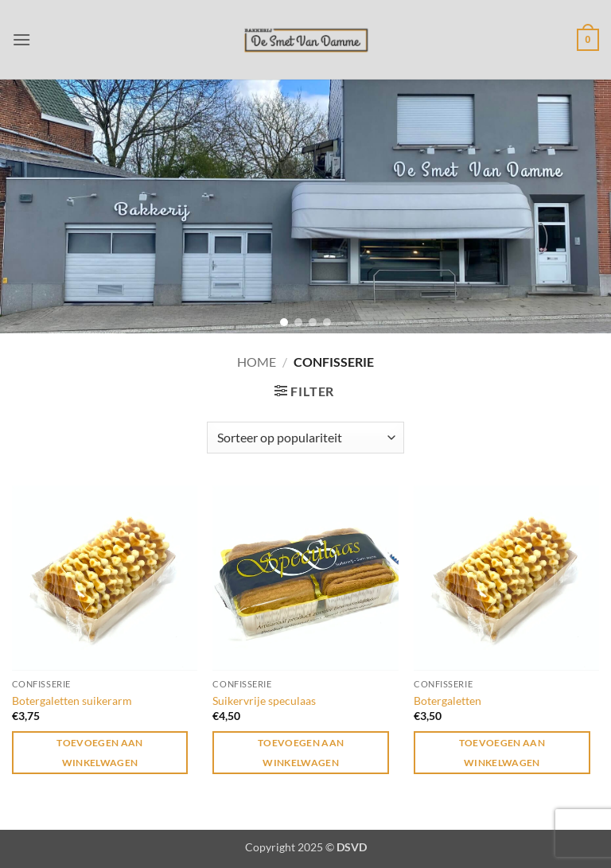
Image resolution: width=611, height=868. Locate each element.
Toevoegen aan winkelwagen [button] (100, 753)
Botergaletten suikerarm (72, 701)
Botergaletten (448, 701)
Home (257, 362)
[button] (21, 39)
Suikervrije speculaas (264, 701)
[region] (305, 206)
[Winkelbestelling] (305, 438)
